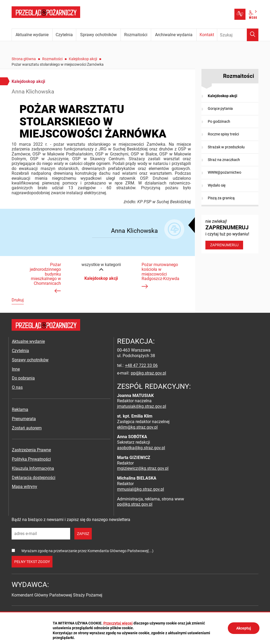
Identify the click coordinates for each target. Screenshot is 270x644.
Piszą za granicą (221, 198)
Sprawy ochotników (30, 360)
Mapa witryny (25, 487)
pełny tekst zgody (32, 562)
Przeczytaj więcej (118, 623)
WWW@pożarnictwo (225, 172)
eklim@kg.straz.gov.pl (137, 427)
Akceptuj (244, 628)
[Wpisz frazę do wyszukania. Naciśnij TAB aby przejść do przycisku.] (238, 35)
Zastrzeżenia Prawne (31, 450)
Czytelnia (20, 351)
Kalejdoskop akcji (83, 59)
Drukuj (18, 300)
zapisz (83, 534)
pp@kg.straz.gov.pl (148, 373)
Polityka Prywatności (31, 459)
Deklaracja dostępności (34, 478)
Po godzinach (219, 121)
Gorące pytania (220, 108)
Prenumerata (24, 419)
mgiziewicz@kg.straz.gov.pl (143, 468)
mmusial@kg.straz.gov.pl (141, 489)
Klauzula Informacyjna (33, 468)
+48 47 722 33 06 (141, 365)
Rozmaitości (52, 59)
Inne (16, 369)
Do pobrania (23, 378)
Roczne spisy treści (223, 134)
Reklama (20, 409)
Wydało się (217, 185)
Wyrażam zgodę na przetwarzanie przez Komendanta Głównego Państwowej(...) (87, 551)
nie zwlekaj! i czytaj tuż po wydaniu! (230, 234)
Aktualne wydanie (28, 341)
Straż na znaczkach (224, 160)
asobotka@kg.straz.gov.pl (141, 448)
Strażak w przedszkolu (226, 147)
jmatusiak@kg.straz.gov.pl (142, 406)
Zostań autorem (27, 428)
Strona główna (24, 59)
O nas (17, 387)
